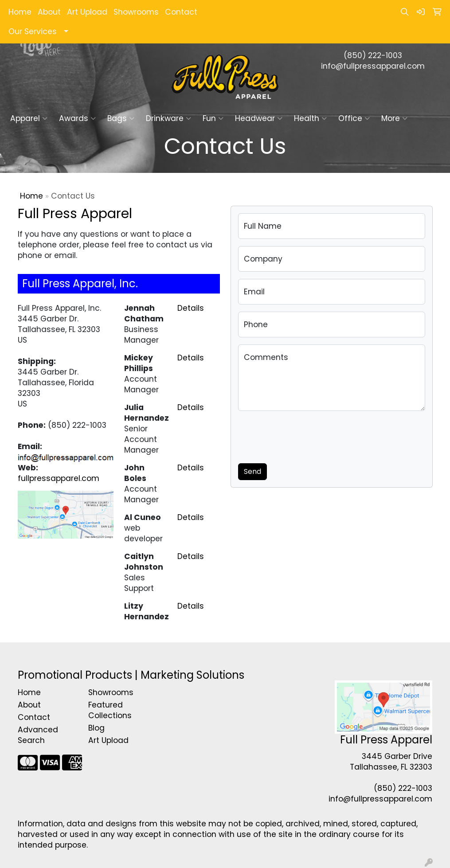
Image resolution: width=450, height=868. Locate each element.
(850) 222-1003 (373, 55)
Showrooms (136, 12)
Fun (213, 118)
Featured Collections (110, 710)
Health (310, 118)
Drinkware (168, 118)
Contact (181, 12)
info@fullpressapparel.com (373, 66)
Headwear (259, 118)
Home (20, 12)
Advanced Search (38, 735)
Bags (121, 118)
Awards (77, 118)
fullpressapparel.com (59, 478)
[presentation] (305, 435)
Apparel (29, 118)
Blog (96, 728)
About (49, 12)
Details (191, 308)
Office (354, 118)
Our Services (33, 31)
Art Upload (87, 12)
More (394, 118)
